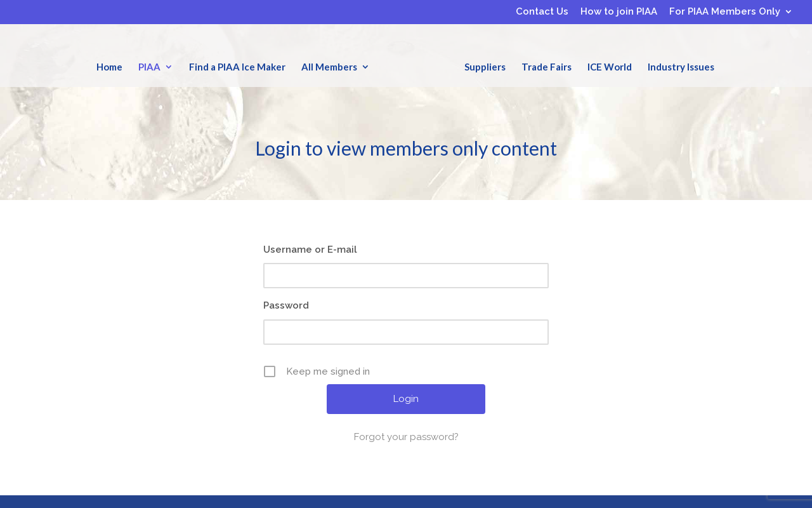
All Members (329, 67)
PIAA (149, 67)
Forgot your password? (406, 437)
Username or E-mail (310, 250)
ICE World (610, 67)
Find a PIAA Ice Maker (237, 67)
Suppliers (485, 67)
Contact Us (542, 12)
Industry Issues (681, 67)
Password (286, 305)
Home (109, 67)
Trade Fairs (547, 67)
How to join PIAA (619, 12)
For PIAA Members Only (725, 12)
